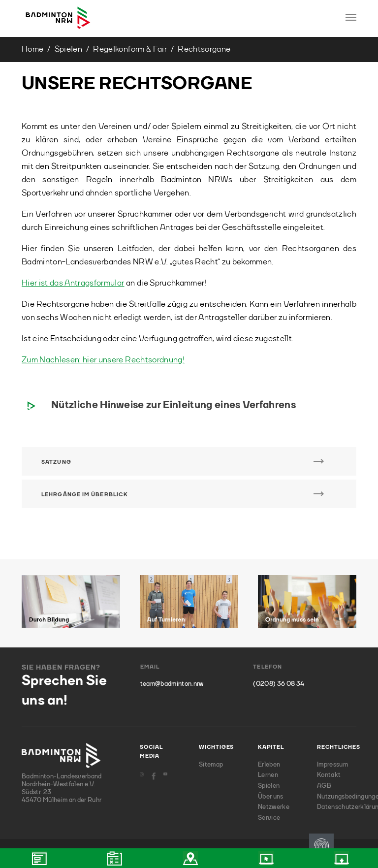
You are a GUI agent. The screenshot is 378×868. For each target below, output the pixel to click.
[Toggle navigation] (351, 17)
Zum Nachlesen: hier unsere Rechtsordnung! (103, 360)
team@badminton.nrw (172, 684)
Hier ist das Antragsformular (73, 283)
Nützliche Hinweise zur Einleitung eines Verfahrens (173, 405)
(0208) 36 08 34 (279, 684)
